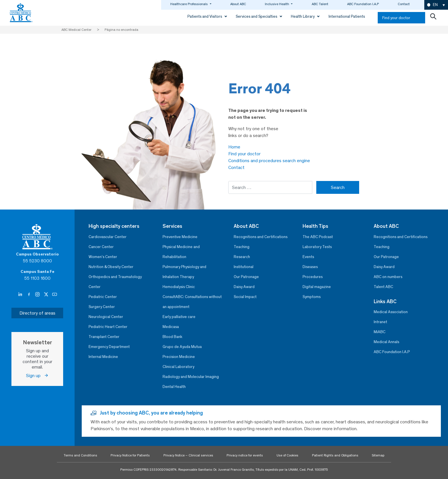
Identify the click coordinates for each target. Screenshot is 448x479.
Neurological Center (106, 317)
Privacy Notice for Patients (130, 455)
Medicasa (171, 327)
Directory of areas (37, 313)
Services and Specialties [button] (257, 16)
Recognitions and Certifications (261, 237)
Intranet (380, 322)
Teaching (242, 247)
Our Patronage (246, 277)
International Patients (347, 16)
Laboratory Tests (317, 247)
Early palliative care (179, 317)
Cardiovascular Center (108, 237)
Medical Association (391, 312)
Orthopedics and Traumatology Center (115, 282)
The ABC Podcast (318, 237)
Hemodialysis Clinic (179, 287)
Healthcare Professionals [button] (189, 4)
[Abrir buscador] (433, 18)
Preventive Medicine (180, 237)
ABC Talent (320, 4)
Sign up (37, 376)
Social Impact (245, 297)
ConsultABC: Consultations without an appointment (192, 302)
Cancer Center (101, 247)
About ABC (238, 4)
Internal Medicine (103, 357)
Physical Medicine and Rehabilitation (181, 252)
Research (242, 257)
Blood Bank (172, 337)
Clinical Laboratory (178, 367)
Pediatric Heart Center (108, 327)
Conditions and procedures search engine (269, 161)
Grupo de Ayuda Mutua (182, 347)
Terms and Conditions (80, 455)
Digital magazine (317, 287)
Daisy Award (244, 287)
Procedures (313, 277)
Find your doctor (396, 18)
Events (308, 257)
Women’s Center (103, 257)
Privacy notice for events (245, 455)
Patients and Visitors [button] (205, 16)
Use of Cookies (287, 455)
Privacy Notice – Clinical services (188, 455)
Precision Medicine (179, 357)
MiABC (380, 332)
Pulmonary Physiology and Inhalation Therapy (184, 272)
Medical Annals (386, 342)
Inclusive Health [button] (277, 4)
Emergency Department (109, 347)
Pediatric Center (103, 297)
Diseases (310, 267)
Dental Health (174, 387)
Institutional (244, 267)
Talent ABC (383, 287)
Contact (404, 4)
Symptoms (312, 297)
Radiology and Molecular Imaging (191, 377)
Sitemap (378, 455)
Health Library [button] (303, 16)
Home (234, 147)
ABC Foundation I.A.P (363, 4)
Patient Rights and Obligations (335, 455)
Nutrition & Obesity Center (111, 267)
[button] (436, 5)
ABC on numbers (388, 277)
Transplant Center (104, 337)
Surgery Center (102, 307)
